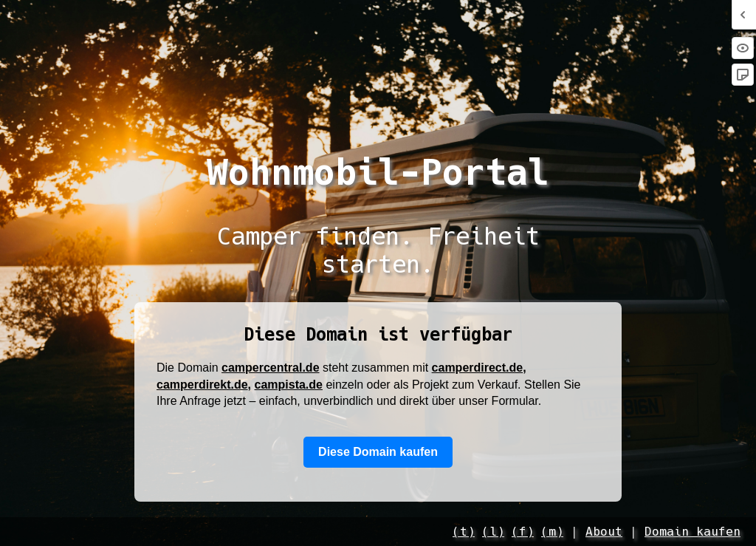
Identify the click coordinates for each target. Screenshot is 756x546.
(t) (464, 532)
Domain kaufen (693, 532)
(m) (552, 532)
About (604, 532)
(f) (523, 532)
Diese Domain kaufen (378, 452)
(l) (493, 532)
